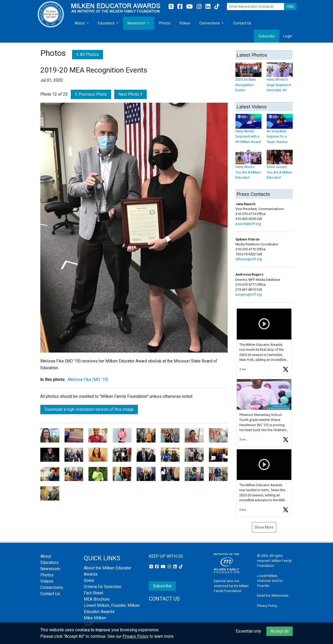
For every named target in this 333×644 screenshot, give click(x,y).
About (80, 23)
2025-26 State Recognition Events (248, 80)
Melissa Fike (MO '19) (88, 379)
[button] (264, 342)
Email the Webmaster (273, 596)
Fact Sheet (94, 593)
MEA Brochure (97, 599)
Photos (165, 23)
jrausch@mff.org (248, 224)
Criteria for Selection (103, 587)
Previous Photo (91, 94)
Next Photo (130, 94)
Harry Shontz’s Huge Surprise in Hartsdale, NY (280, 80)
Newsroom (136, 23)
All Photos (88, 54)
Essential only (248, 631)
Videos (185, 23)
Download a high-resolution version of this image (89, 409)
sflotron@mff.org (249, 259)
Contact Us (242, 23)
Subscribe (267, 36)
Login (288, 36)
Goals (89, 580)
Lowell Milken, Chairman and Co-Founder (270, 581)
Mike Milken (95, 618)
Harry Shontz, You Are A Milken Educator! (248, 167)
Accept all (280, 631)
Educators (106, 23)
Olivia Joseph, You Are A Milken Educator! (280, 167)
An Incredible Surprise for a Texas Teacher (280, 131)
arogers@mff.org (249, 294)
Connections (210, 23)
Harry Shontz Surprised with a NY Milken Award (248, 131)
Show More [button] (264, 527)
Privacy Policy (267, 606)
